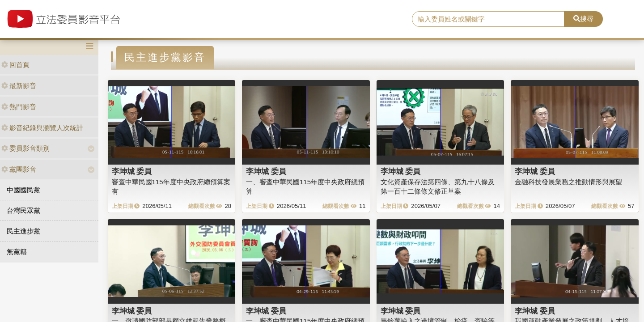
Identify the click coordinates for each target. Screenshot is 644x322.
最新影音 (19, 86)
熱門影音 (19, 107)
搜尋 (583, 19)
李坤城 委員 (132, 171)
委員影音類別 (25, 148)
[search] (488, 19)
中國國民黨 (23, 190)
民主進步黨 (23, 231)
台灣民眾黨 (23, 210)
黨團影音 (19, 169)
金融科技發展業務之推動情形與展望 (568, 182)
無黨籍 (17, 252)
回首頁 (15, 65)
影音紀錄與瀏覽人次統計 (42, 128)
